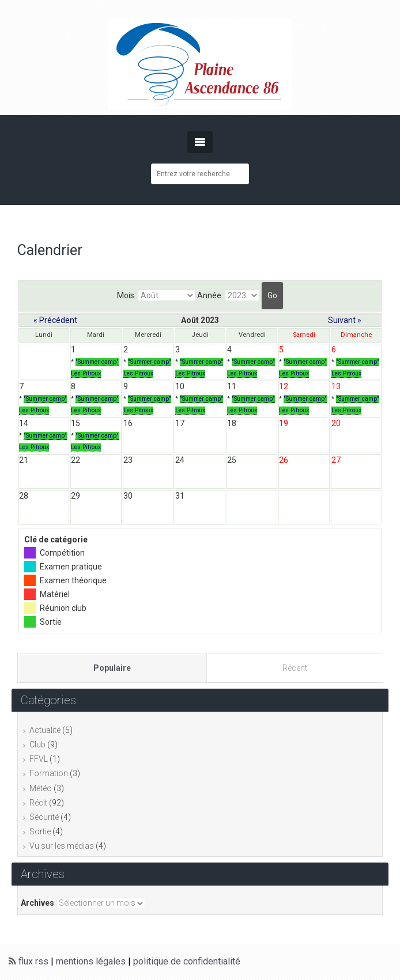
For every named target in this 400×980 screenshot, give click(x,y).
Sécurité (44, 817)
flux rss (29, 961)
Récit (38, 803)
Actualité (45, 730)
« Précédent (55, 320)
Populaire (112, 668)
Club (37, 745)
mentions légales (91, 961)
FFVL (39, 759)
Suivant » (345, 320)
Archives (37, 903)
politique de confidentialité (187, 961)
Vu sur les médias (62, 846)
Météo (41, 788)
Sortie (40, 831)
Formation (49, 773)
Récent (295, 668)
